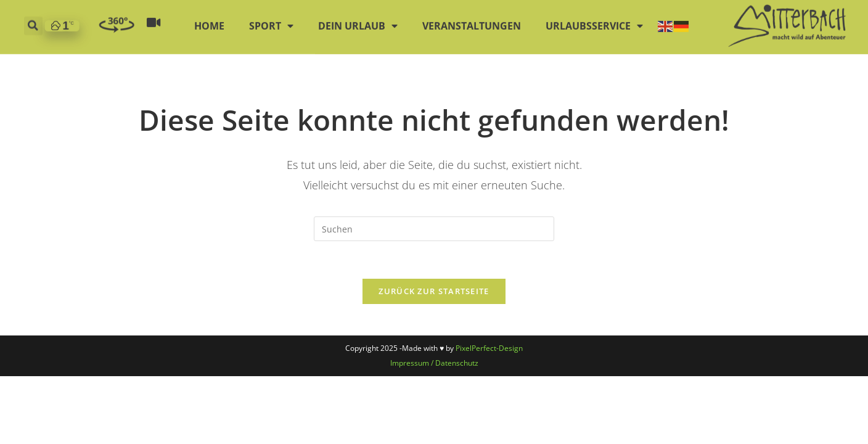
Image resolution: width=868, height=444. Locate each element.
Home (209, 21)
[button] (33, 21)
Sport (271, 21)
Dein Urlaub (358, 21)
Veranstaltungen (472, 21)
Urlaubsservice (594, 21)
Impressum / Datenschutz (434, 363)
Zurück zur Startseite (434, 291)
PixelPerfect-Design (489, 348)
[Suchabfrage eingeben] (434, 229)
